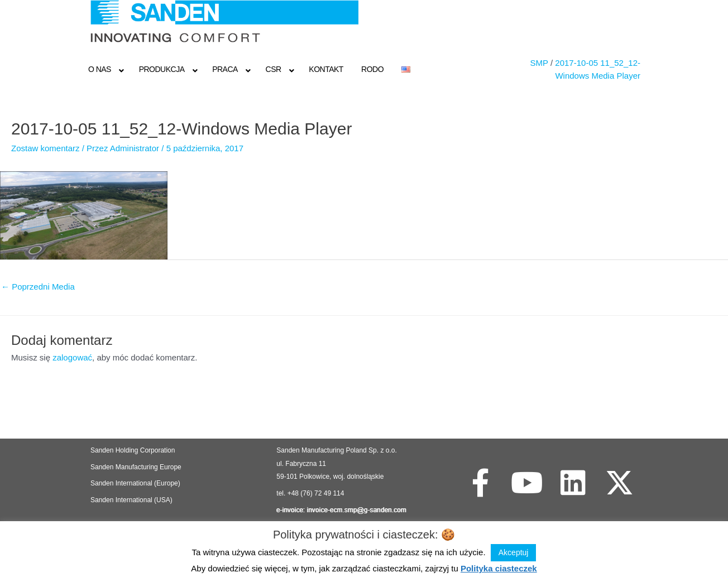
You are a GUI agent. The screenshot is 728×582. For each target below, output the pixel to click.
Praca (225, 69)
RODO (372, 69)
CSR (274, 69)
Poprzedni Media (38, 287)
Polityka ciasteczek (499, 568)
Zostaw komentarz (45, 148)
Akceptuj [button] (514, 552)
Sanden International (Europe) (135, 483)
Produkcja (162, 69)
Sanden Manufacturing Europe (136, 467)
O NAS (100, 69)
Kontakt (326, 69)
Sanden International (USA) (131, 500)
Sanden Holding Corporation (134, 450)
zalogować (72, 357)
